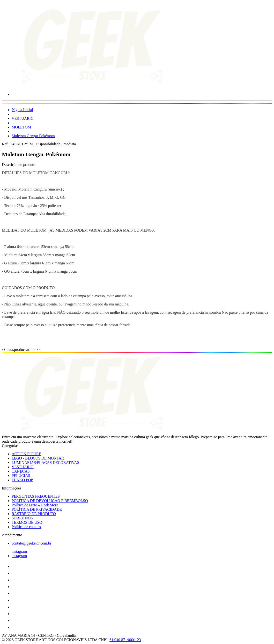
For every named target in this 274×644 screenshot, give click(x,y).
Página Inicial (22, 110)
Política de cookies (26, 527)
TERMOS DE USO (27, 522)
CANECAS (21, 471)
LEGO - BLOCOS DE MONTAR (38, 458)
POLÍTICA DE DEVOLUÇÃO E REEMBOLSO (50, 501)
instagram (19, 551)
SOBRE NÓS (22, 518)
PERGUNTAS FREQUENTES (36, 496)
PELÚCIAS (21, 476)
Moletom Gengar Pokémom (33, 136)
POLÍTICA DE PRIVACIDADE (37, 509)
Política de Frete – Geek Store (35, 505)
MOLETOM (21, 127)
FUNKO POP (22, 480)
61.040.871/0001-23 (125, 640)
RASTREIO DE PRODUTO (34, 514)
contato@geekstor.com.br (31, 543)
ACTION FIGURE (26, 454)
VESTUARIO (23, 118)
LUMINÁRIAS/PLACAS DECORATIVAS (45, 463)
